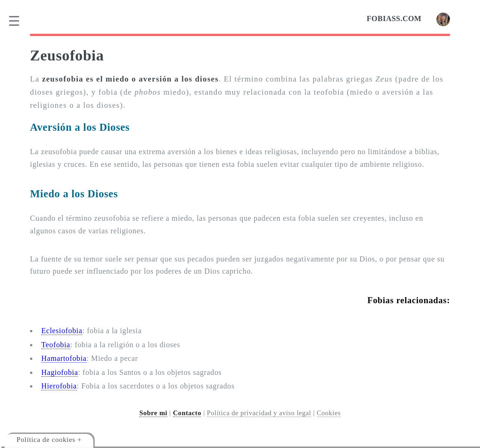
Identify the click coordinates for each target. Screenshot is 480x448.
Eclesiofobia (62, 331)
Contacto (187, 413)
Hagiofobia (60, 372)
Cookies (329, 413)
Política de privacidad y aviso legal (259, 413)
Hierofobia (59, 386)
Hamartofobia (64, 358)
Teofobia (56, 345)
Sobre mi (153, 413)
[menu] (20, 21)
